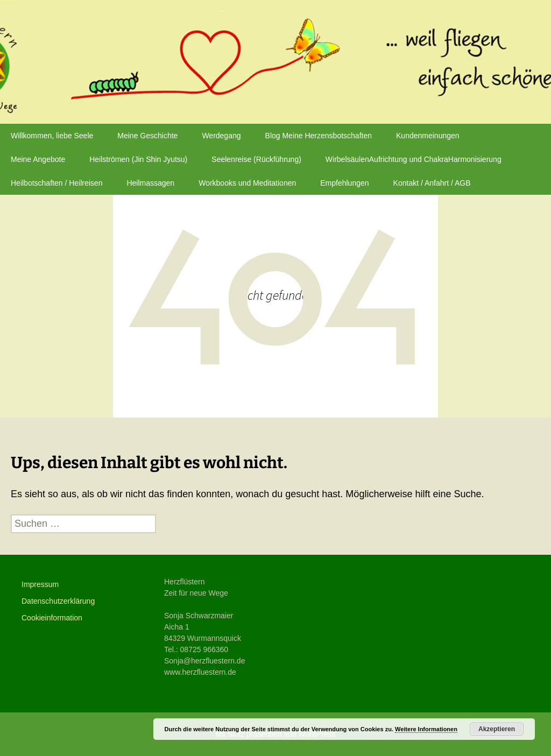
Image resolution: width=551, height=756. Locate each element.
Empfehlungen (344, 183)
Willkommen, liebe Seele (52, 136)
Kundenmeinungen (428, 136)
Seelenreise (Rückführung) (256, 159)
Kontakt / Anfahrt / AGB (432, 183)
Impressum (40, 584)
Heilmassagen (150, 183)
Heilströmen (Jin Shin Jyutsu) (138, 159)
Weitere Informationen (426, 729)
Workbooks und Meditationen (247, 183)
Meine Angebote (38, 159)
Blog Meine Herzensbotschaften (319, 136)
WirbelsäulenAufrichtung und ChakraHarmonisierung (414, 159)
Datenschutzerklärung (58, 601)
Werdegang (221, 136)
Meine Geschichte (147, 136)
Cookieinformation (52, 618)
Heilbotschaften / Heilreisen (56, 183)
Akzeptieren (497, 729)
